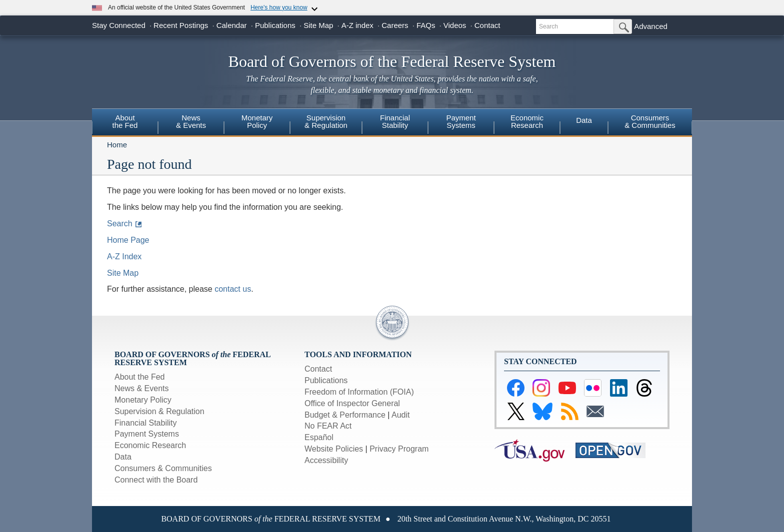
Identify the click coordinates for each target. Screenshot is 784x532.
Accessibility (326, 460)
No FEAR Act (328, 426)
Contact (487, 25)
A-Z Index (124, 257)
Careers (395, 25)
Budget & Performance (345, 415)
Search (120, 224)
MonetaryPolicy (257, 121)
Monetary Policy (143, 400)
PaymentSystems (461, 121)
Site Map (318, 25)
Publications (275, 25)
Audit (400, 415)
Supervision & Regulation (159, 411)
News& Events (191, 121)
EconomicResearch (527, 121)
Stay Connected (119, 25)
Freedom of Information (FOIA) (359, 392)
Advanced (651, 26)
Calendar (232, 25)
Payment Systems (147, 434)
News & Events (141, 388)
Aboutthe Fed (125, 121)
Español (319, 437)
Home (117, 145)
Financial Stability (146, 423)
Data (584, 120)
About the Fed (140, 377)
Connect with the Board (156, 480)
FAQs (426, 25)
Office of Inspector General (352, 403)
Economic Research (150, 445)
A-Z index (357, 25)
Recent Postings (181, 25)
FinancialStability (395, 121)
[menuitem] (125, 123)
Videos (455, 25)
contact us (233, 289)
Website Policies (334, 449)
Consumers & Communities (650, 121)
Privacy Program (399, 449)
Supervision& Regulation (326, 121)
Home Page (128, 240)
